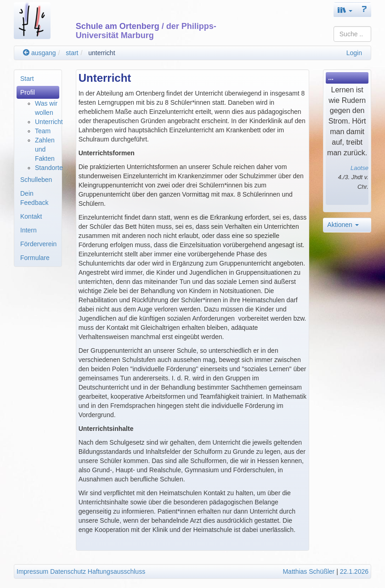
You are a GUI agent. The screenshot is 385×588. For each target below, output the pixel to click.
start (72, 53)
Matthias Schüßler (309, 571)
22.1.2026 (354, 571)
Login (354, 53)
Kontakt (31, 216)
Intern (28, 230)
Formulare (35, 258)
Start (27, 79)
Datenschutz (68, 571)
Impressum (32, 571)
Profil (28, 92)
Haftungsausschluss (116, 571)
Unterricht (49, 122)
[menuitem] (38, 79)
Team (43, 131)
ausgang (40, 53)
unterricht (102, 53)
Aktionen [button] (343, 225)
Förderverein (38, 244)
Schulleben (36, 180)
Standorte (49, 168)
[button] (345, 10)
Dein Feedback (34, 198)
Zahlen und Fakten (45, 149)
